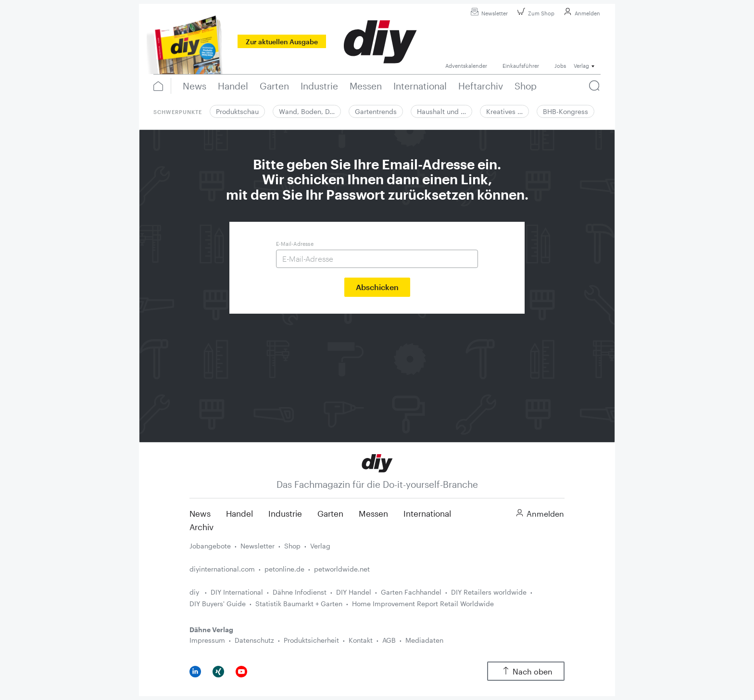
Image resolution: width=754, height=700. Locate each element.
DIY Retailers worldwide (489, 592)
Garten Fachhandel (411, 592)
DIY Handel (354, 592)
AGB (389, 640)
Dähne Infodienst (300, 592)
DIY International (237, 592)
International (427, 513)
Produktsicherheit (311, 640)
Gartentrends (376, 111)
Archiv (201, 527)
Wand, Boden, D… (307, 111)
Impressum (207, 640)
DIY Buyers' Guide (218, 604)
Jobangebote (210, 546)
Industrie (285, 513)
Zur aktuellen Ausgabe (282, 42)
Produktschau (237, 111)
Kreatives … (504, 111)
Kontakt (361, 640)
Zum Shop (534, 13)
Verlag (320, 546)
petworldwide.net (342, 569)
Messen (373, 513)
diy (195, 592)
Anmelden (581, 13)
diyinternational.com (222, 569)
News (200, 513)
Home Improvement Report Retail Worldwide (423, 604)
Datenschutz (254, 640)
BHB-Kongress (565, 111)
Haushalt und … (441, 111)
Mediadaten (424, 640)
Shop (292, 546)
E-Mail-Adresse (295, 244)
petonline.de (284, 569)
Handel (239, 513)
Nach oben (526, 671)
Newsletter (488, 13)
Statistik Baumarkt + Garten (299, 604)
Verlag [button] (581, 66)
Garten (330, 513)
